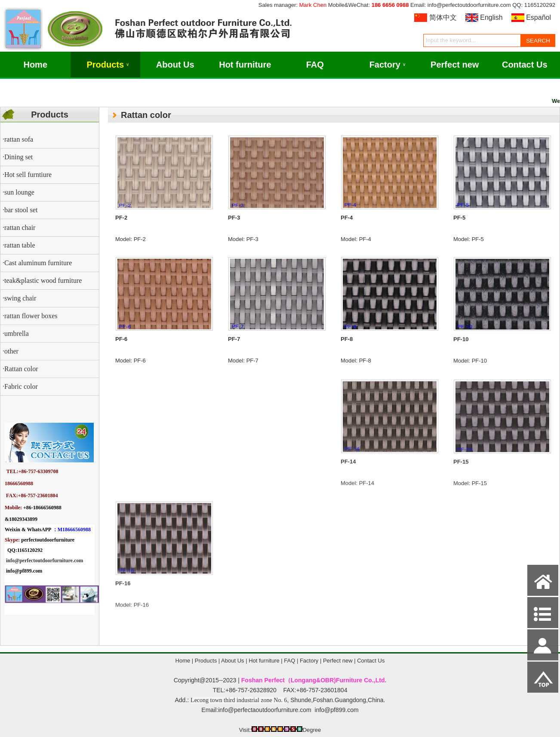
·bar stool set (20, 210)
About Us (175, 65)
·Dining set (18, 157)
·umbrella (16, 348)
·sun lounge (18, 192)
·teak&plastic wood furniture (42, 280)
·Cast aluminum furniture (37, 263)
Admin (12, 729)
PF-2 (121, 218)
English (491, 17)
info (10, 560)
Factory (388, 65)
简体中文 (443, 17)
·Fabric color (20, 401)
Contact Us (525, 65)
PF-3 (234, 218)
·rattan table (19, 245)
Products (108, 65)
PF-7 (234, 349)
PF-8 (347, 352)
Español (538, 17)
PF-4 (347, 219)
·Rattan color (20, 383)
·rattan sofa (18, 139)
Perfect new (455, 65)
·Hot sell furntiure (27, 175)
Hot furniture (245, 65)
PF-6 (121, 346)
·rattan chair (19, 228)
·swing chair (19, 298)
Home (35, 65)
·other (11, 366)
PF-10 (461, 354)
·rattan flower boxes (30, 330)
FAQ (315, 65)
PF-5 (459, 221)
